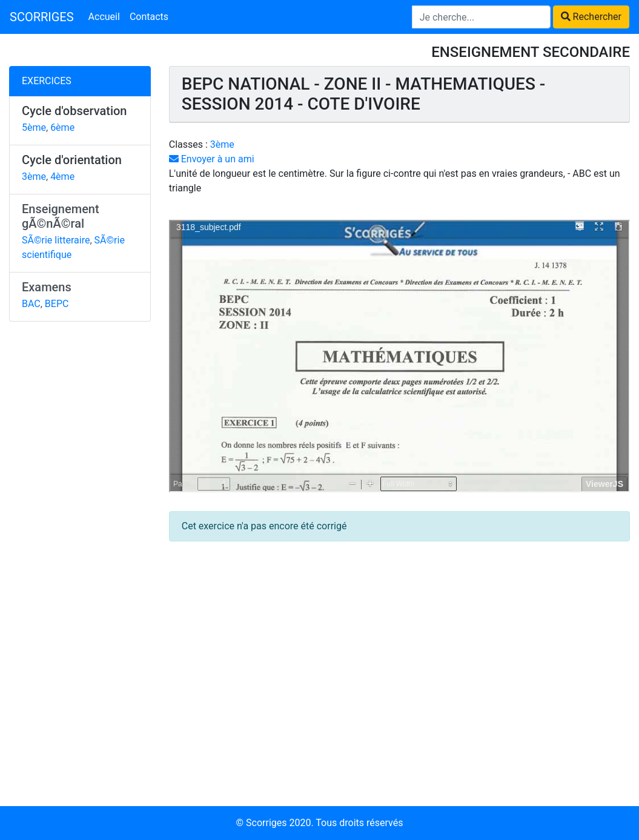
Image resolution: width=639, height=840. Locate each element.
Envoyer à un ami (212, 159)
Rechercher (591, 17)
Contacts (149, 17)
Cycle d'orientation (72, 160)
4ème (62, 177)
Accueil (104, 17)
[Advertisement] (80, 518)
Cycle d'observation (74, 111)
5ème (34, 127)
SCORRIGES (42, 17)
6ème (62, 127)
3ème (34, 177)
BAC (31, 304)
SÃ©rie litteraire (56, 240)
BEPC (57, 304)
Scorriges (266, 823)
